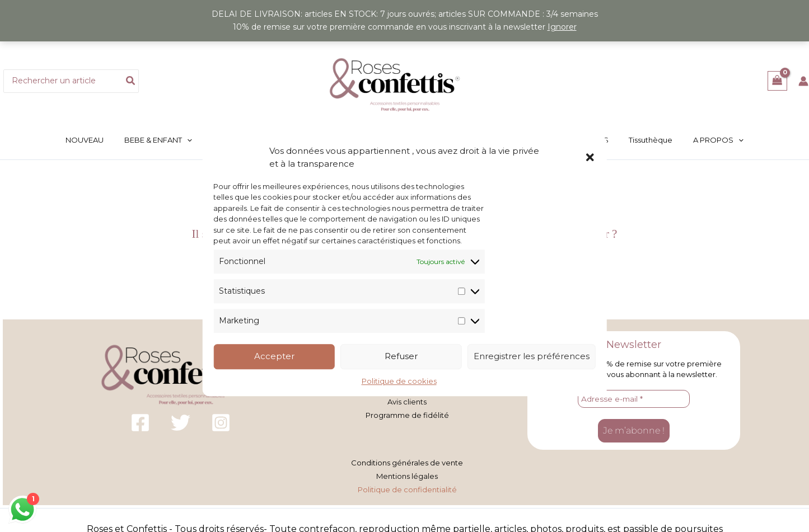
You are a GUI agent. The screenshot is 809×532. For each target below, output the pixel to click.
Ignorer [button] (562, 27)
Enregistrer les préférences (532, 357)
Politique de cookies (399, 381)
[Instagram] (221, 424)
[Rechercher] (131, 81)
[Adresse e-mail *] (634, 400)
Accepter (274, 357)
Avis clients (407, 402)
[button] (590, 157)
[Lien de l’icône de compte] (803, 81)
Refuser (401, 357)
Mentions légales (407, 475)
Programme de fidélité (407, 415)
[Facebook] (140, 424)
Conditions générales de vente (407, 462)
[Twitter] (181, 424)
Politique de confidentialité (407, 488)
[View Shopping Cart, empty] (777, 81)
